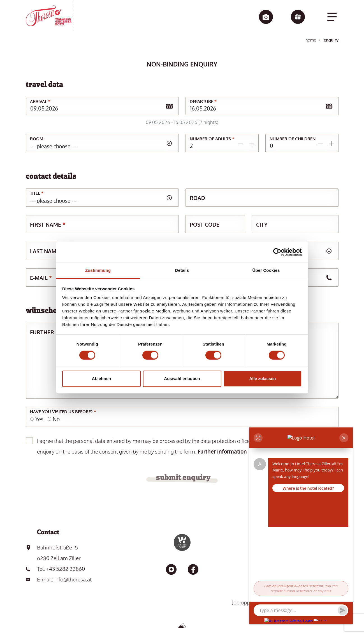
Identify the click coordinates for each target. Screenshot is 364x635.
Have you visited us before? (63, 412)
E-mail (41, 278)
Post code (205, 224)
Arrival (40, 101)
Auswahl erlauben (182, 379)
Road (197, 198)
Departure (203, 101)
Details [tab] (182, 270)
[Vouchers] (298, 18)
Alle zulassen (262, 379)
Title (37, 193)
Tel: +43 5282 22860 (61, 569)
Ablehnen (101, 379)
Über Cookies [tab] (266, 270)
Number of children (293, 139)
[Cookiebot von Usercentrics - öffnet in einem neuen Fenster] (277, 252)
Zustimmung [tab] (98, 270)
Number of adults (212, 139)
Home (311, 40)
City (262, 224)
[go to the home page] (50, 16)
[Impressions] (266, 18)
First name (48, 224)
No (56, 419)
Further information (222, 451)
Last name (47, 251)
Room (37, 139)
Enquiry (331, 40)
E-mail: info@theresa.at (64, 579)
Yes (39, 419)
